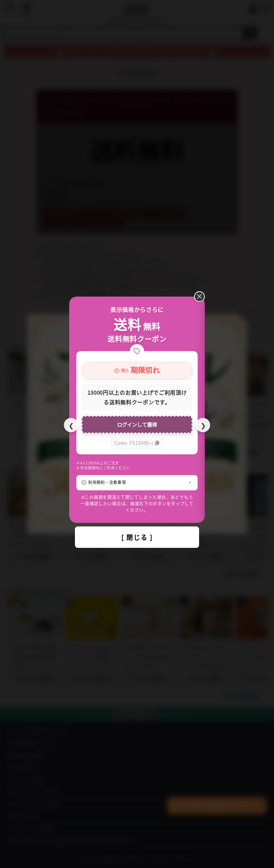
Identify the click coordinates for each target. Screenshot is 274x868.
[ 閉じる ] (137, 537)
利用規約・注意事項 (107, 482)
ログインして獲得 (137, 424)
